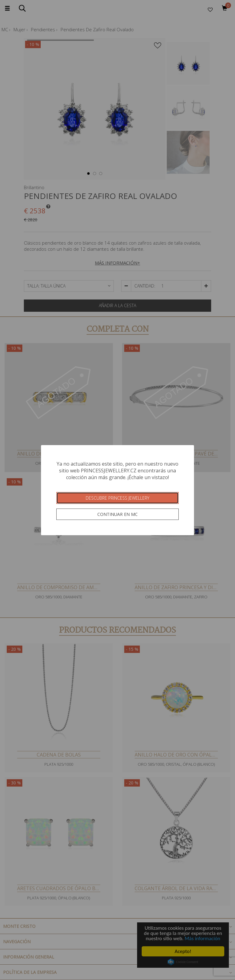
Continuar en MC (117, 514)
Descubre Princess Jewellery (117, 498)
